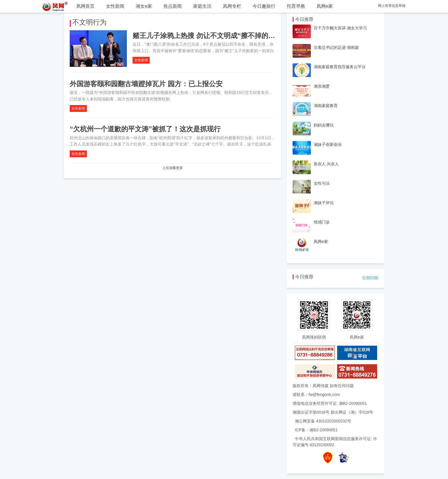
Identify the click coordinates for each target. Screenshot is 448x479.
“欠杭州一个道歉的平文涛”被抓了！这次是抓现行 (145, 129)
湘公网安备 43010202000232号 (323, 421)
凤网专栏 (232, 6)
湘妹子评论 (324, 203)
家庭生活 (202, 6)
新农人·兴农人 (326, 164)
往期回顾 (370, 278)
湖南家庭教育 (326, 106)
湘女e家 (144, 6)
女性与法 (322, 183)
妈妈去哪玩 (324, 125)
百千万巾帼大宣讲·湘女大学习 (340, 28)
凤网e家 (325, 6)
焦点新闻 (173, 6)
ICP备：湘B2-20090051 (316, 430)
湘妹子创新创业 (328, 144)
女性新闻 (115, 6)
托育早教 (296, 6)
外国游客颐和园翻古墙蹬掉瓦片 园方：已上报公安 (146, 84)
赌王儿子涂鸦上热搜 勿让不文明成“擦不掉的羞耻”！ (212, 36)
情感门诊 (322, 222)
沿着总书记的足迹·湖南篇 (336, 47)
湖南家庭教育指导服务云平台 (340, 67)
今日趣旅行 (264, 6)
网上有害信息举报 (392, 6)
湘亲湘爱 (322, 86)
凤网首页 (85, 6)
